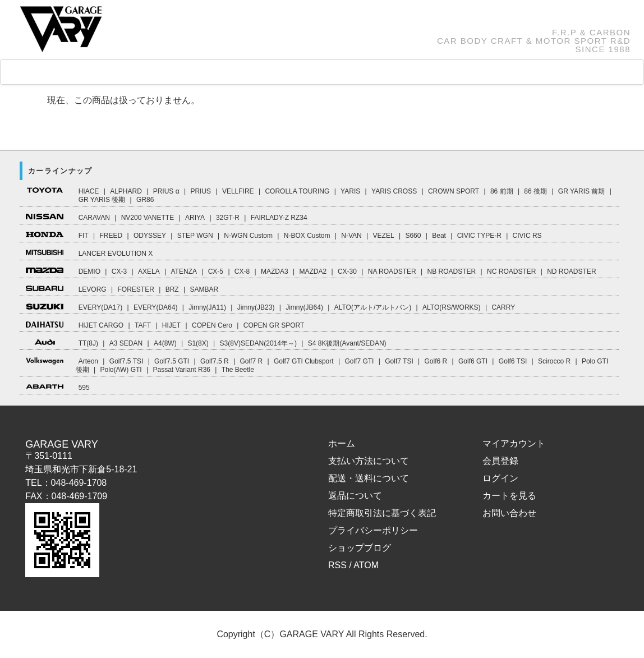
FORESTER (135, 289)
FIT (84, 236)
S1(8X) (198, 343)
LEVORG (93, 289)
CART (440, 72)
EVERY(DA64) (155, 307)
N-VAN (351, 236)
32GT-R (228, 218)
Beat (439, 236)
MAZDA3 (275, 272)
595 (84, 388)
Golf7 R (251, 361)
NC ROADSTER (511, 272)
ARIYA (195, 218)
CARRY (503, 307)
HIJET (171, 325)
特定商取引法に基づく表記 (382, 513)
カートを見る (509, 496)
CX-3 (119, 272)
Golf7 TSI (399, 361)
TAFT (143, 325)
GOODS (188, 72)
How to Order (305, 72)
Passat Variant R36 (182, 370)
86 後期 (535, 191)
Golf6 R (436, 361)
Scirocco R (554, 361)
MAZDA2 (313, 272)
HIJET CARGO (101, 325)
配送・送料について (369, 478)
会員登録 (500, 461)
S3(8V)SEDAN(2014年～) (258, 343)
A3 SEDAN (126, 343)
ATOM (366, 565)
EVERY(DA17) (100, 307)
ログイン (500, 478)
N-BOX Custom (307, 236)
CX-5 (216, 272)
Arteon (88, 361)
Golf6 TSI (513, 361)
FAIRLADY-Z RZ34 (279, 218)
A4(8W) (165, 343)
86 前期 (502, 191)
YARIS (350, 191)
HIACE (89, 191)
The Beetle (238, 370)
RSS (337, 565)
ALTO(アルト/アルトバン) (373, 307)
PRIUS (201, 191)
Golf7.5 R (215, 361)
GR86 (145, 200)
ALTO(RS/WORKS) (452, 307)
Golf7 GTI (359, 361)
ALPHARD (126, 191)
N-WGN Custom (248, 236)
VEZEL (384, 236)
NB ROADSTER (452, 272)
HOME (47, 73)
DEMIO (89, 272)
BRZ (172, 289)
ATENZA (183, 272)
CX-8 (242, 272)
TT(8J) (88, 343)
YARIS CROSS (394, 191)
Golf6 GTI (473, 361)
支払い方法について (369, 461)
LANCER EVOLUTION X (116, 254)
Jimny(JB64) (304, 307)
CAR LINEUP (116, 73)
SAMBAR (204, 289)
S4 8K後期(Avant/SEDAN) (347, 343)
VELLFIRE (238, 191)
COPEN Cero (212, 325)
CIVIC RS (527, 236)
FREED (111, 236)
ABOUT (378, 72)
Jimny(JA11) (207, 307)
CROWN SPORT (454, 191)
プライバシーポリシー (373, 530)
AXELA (149, 272)
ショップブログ (360, 548)
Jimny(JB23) (256, 307)
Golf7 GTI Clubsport (304, 361)
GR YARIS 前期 (582, 191)
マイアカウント (514, 443)
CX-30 (347, 272)
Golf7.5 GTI (172, 361)
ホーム (342, 443)
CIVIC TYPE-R (479, 236)
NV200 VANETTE (148, 218)
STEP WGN (195, 236)
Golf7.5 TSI (126, 361)
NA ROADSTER (392, 272)
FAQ (240, 72)
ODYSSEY (150, 236)
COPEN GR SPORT (274, 325)
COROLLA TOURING (297, 191)
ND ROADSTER (571, 272)
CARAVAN (94, 218)
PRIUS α (166, 191)
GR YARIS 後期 (102, 200)
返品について (355, 496)
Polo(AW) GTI (121, 370)
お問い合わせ (509, 513)
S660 (413, 236)
